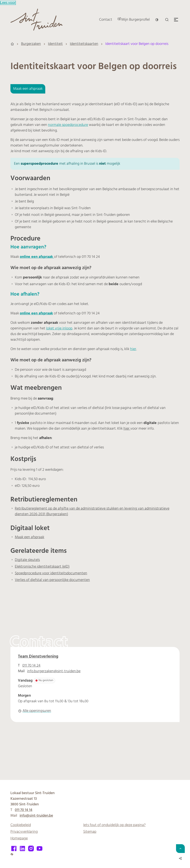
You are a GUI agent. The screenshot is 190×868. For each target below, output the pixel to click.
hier (133, 349)
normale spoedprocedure (68, 125)
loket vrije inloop (59, 328)
